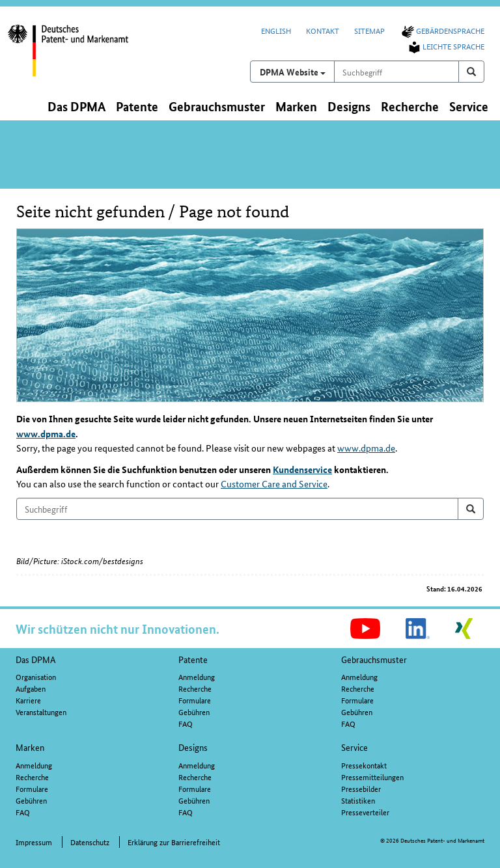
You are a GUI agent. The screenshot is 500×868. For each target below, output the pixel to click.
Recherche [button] (410, 106)
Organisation (36, 676)
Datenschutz (90, 842)
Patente (193, 659)
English (276, 30)
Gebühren (194, 712)
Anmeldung (197, 676)
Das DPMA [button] (76, 106)
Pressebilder (361, 788)
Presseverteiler (365, 812)
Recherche (195, 688)
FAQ (186, 723)
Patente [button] (137, 106)
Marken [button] (296, 106)
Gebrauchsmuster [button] (217, 106)
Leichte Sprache (445, 46)
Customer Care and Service (274, 483)
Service (354, 747)
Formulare (195, 700)
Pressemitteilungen (372, 777)
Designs (193, 747)
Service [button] (469, 106)
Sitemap (369, 30)
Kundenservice (302, 469)
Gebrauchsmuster (374, 659)
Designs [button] (349, 106)
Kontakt (323, 30)
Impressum (34, 842)
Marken (30, 747)
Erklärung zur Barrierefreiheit (174, 842)
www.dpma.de (46, 433)
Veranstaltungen (41, 712)
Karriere (28, 700)
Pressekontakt (364, 765)
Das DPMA (36, 659)
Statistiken (358, 800)
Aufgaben (31, 688)
